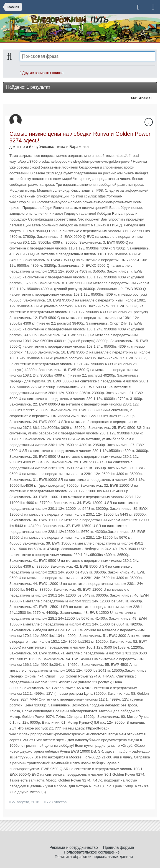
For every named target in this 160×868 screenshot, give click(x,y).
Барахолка (79, 147)
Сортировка (142, 98)
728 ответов (55, 802)
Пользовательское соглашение (92, 852)
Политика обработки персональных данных (94, 857)
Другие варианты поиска (42, 73)
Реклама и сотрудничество (74, 847)
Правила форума (118, 847)
